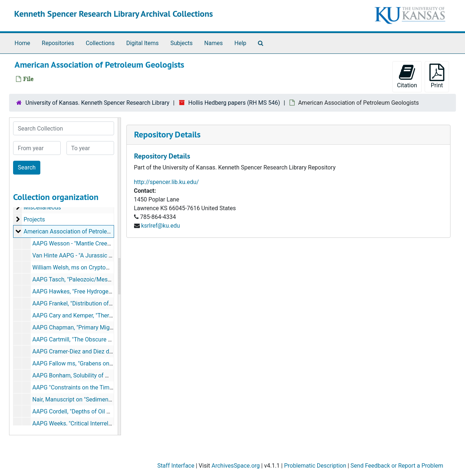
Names (213, 43)
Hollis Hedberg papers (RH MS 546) (234, 103)
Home (22, 43)
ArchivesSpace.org (236, 466)
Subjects (181, 43)
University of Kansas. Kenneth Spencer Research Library (97, 103)
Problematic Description (315, 466)
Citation (407, 76)
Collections (100, 43)
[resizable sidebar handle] (119, 276)
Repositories (58, 43)
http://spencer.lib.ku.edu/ (167, 182)
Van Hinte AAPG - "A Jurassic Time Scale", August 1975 (103, 255)
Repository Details (167, 134)
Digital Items (142, 43)
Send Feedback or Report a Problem (397, 466)
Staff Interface (176, 466)
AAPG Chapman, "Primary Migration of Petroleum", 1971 (104, 327)
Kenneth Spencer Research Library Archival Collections (114, 14)
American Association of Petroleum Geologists (84, 231)
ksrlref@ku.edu (160, 226)
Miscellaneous (42, 207)
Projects (34, 219)
